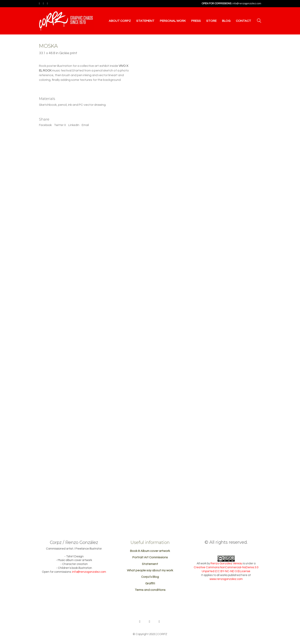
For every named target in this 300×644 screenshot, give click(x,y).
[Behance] (140, 622)
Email (85, 125)
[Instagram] (159, 622)
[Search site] (259, 21)
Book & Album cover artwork (150, 551)
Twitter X (60, 125)
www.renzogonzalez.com (226, 579)
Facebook (45, 125)
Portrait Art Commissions (150, 557)
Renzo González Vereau (226, 563)
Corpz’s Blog (150, 577)
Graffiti (150, 583)
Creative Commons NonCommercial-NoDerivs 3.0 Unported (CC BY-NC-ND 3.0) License (226, 569)
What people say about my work (150, 570)
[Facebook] (150, 622)
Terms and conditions (150, 590)
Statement (150, 564)
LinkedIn (74, 125)
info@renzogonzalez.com (247, 4)
